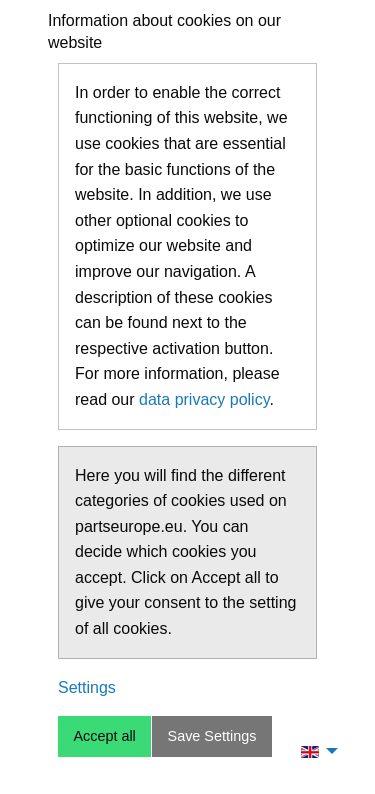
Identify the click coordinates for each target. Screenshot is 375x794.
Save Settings (212, 736)
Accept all (104, 736)
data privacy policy (204, 399)
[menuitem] (314, 751)
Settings (87, 687)
